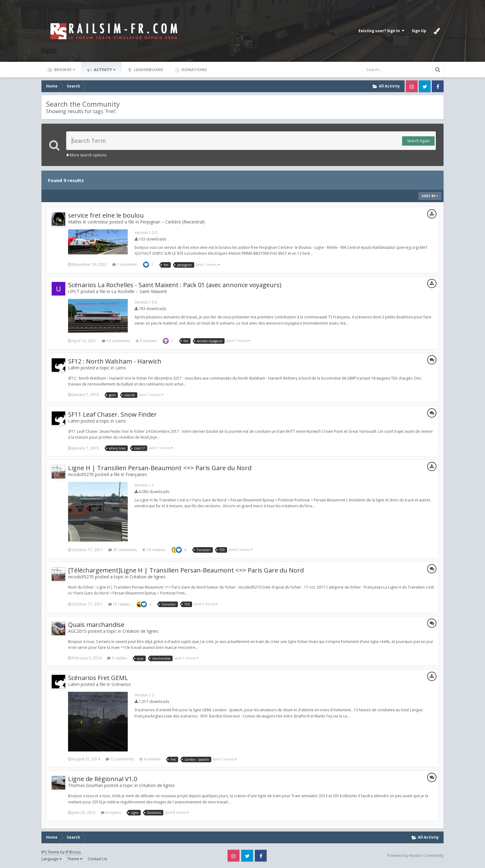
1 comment (124, 264)
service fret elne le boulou (106, 215)
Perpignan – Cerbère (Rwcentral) (172, 222)
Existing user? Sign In (381, 31)
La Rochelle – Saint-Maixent (139, 291)
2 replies (117, 658)
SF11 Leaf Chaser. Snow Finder (112, 414)
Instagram (412, 86)
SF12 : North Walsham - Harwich (115, 361)
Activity (104, 70)
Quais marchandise (96, 625)
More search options (86, 155)
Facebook (438, 86)
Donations (194, 70)
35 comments (122, 550)
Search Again (418, 141)
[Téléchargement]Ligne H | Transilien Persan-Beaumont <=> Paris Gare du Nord (186, 570)
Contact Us (97, 859)
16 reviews (154, 550)
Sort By (430, 196)
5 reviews (146, 341)
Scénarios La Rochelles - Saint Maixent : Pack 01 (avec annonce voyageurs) (175, 285)
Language (52, 859)
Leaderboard (148, 70)
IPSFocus (73, 852)
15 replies (119, 604)
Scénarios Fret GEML (98, 678)
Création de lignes (148, 577)
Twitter (425, 86)
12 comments (120, 759)
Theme (75, 859)
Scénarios (121, 684)
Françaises (136, 474)
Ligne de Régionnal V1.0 (103, 779)
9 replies (111, 813)
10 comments (116, 341)
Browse (64, 70)
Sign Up (419, 31)
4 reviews (150, 759)
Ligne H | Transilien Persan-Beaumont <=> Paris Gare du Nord (160, 468)
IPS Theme (50, 852)
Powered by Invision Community (415, 855)
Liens (121, 368)
